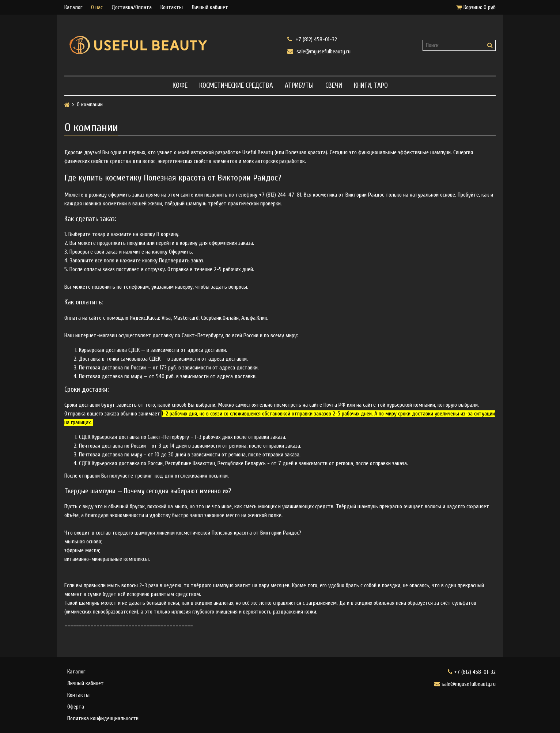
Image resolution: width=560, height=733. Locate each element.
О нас (97, 7)
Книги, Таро (371, 86)
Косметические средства (236, 86)
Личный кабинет (210, 7)
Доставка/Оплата (132, 7)
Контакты (172, 7)
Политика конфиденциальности (103, 718)
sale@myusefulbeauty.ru (319, 51)
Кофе (180, 86)
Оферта (76, 707)
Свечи (334, 86)
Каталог (73, 7)
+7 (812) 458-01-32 (312, 39)
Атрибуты (299, 86)
